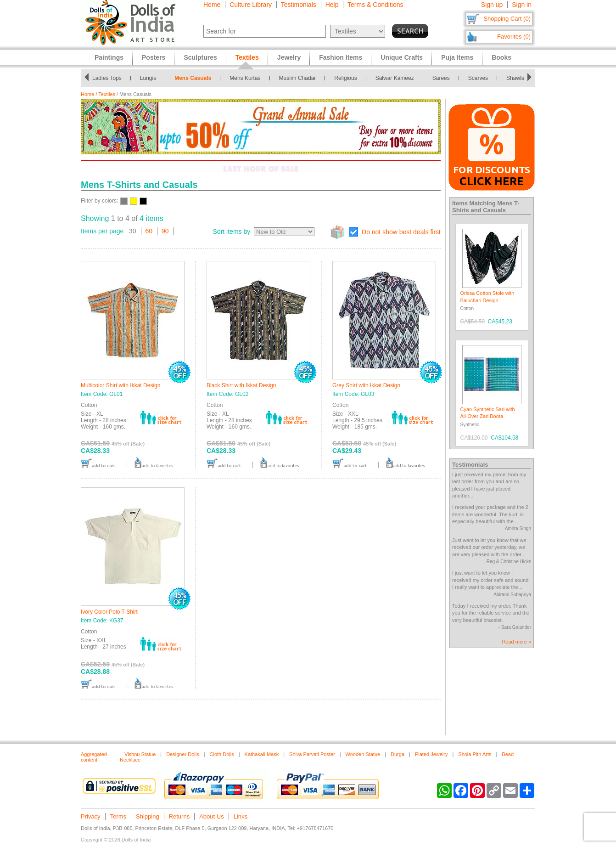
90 (165, 231)
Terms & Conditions (375, 5)
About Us (211, 816)
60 (149, 231)
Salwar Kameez (395, 78)
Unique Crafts (402, 57)
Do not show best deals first (401, 232)
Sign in (522, 5)
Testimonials (299, 5)
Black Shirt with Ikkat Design (241, 385)
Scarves (478, 78)
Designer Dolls (183, 754)
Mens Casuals (193, 78)
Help (332, 5)
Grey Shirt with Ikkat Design (366, 385)
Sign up (492, 5)
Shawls (515, 78)
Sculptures (200, 57)
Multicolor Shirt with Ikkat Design (120, 385)
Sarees (441, 78)
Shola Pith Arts (475, 754)
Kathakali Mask (262, 754)
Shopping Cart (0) (507, 19)
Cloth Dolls (222, 754)
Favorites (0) (514, 37)
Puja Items (457, 57)
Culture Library (251, 5)
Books (501, 57)
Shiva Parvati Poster (312, 754)
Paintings (109, 57)
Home (212, 5)
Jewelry (289, 57)
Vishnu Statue (140, 754)
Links (241, 816)
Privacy (91, 816)
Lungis (148, 78)
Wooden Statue (363, 754)
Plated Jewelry (431, 754)
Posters (154, 57)
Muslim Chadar (298, 78)
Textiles (107, 94)
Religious (345, 78)
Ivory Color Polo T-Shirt (109, 612)
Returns (179, 816)
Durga (398, 754)
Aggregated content (94, 757)
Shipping (148, 816)
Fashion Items (341, 57)
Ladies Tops (107, 78)
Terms (118, 816)
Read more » (516, 642)
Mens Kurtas (245, 78)
